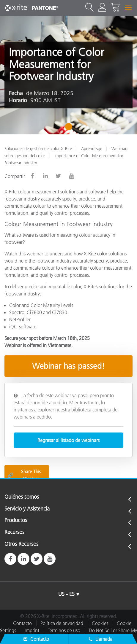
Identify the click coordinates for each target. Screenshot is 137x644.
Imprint (32, 630)
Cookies (100, 623)
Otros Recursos (21, 544)
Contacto (22, 623)
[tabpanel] (68, 75)
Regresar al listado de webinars (68, 440)
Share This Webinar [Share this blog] (24, 475)
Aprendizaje (92, 149)
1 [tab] (70, 129)
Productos (16, 521)
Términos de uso (64, 630)
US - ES (66, 594)
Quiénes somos (22, 497)
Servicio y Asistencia (27, 509)
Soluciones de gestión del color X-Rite (38, 149)
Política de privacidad (62, 623)
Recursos (14, 532)
